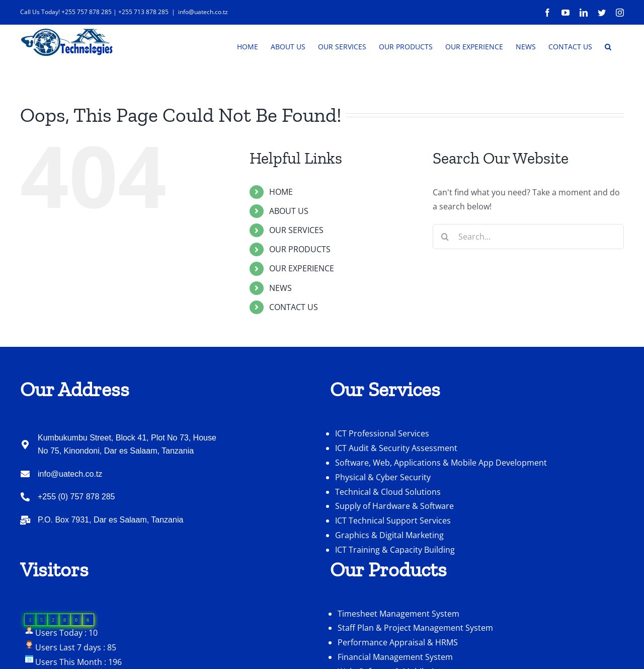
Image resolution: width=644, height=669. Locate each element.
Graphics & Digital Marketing (389, 565)
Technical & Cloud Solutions (388, 522)
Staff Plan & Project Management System (415, 658)
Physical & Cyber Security (383, 507)
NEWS (280, 318)
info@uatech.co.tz (203, 12)
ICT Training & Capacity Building (395, 580)
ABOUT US (289, 241)
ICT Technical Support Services (393, 551)
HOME (281, 222)
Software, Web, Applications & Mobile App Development (441, 493)
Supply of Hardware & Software (394, 536)
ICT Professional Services (382, 464)
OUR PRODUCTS (300, 279)
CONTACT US (294, 337)
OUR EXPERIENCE (302, 299)
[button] (608, 46)
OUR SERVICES (296, 260)
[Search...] (528, 267)
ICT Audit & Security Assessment (396, 478)
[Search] (445, 267)
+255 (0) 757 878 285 (76, 527)
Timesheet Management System (398, 644)
